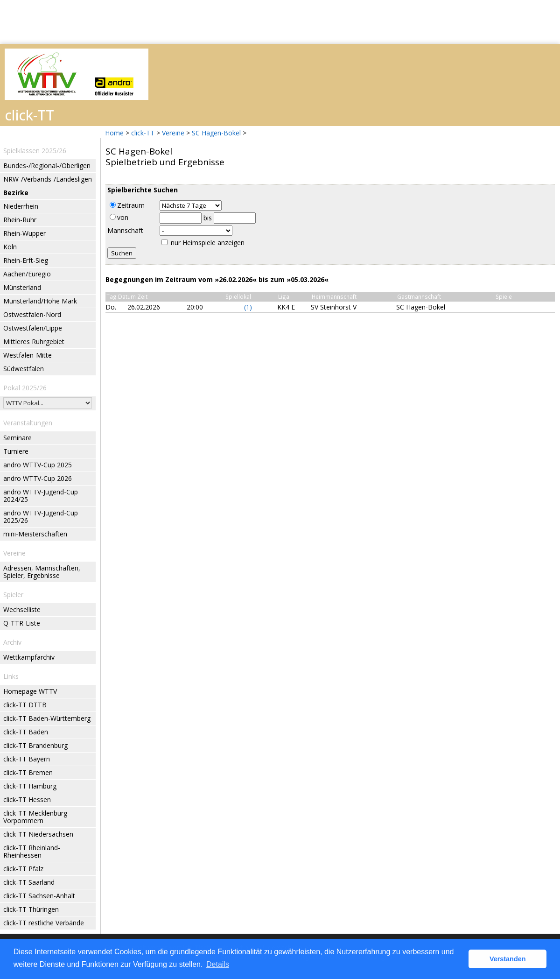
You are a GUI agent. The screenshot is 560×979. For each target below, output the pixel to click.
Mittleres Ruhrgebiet (34, 342)
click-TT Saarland (29, 882)
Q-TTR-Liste (22, 623)
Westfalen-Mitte (28, 355)
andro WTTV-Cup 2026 (38, 478)
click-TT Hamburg (30, 786)
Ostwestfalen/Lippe (33, 328)
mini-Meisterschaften (35, 534)
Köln (10, 247)
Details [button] (218, 964)
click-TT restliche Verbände (44, 923)
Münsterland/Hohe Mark (40, 301)
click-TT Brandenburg (35, 745)
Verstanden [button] (508, 959)
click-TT (143, 133)
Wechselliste (22, 609)
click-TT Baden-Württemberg (47, 718)
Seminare (17, 438)
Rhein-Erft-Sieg (26, 260)
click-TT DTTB (25, 705)
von (119, 217)
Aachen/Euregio (27, 274)
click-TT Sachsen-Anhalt (39, 896)
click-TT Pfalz (23, 869)
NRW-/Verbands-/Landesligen (48, 179)
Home (114, 133)
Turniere (16, 451)
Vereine (173, 133)
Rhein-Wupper (24, 233)
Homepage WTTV (30, 691)
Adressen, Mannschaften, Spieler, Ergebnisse (42, 572)
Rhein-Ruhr (20, 220)
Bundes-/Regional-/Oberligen (47, 166)
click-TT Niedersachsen (38, 834)
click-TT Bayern (27, 759)
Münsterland (22, 287)
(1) (248, 307)
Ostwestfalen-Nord (32, 314)
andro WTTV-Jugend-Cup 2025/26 (41, 517)
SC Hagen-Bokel (216, 133)
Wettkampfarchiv (29, 657)
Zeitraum (127, 205)
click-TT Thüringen (31, 909)
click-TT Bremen (28, 772)
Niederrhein (21, 206)
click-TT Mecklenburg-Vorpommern (36, 817)
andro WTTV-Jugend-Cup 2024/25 (41, 496)
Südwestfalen (24, 369)
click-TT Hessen (27, 799)
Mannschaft (125, 230)
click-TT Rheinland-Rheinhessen (32, 851)
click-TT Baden (26, 732)
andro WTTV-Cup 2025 (38, 465)
